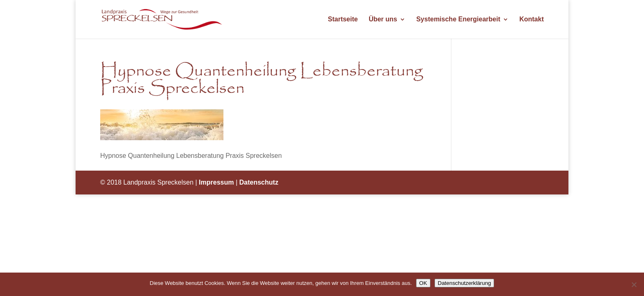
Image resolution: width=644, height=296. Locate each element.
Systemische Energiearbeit (458, 20)
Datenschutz (259, 182)
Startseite (343, 20)
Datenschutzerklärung (465, 283)
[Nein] (634, 284)
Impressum (216, 182)
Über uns (383, 20)
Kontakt (531, 20)
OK (423, 283)
